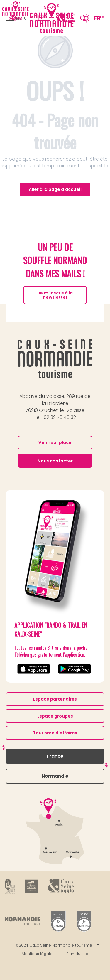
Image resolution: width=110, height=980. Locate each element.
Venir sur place (55, 442)
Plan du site (77, 954)
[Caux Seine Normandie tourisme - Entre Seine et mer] (16, 11)
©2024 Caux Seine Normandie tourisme (54, 945)
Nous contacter (55, 461)
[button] (83, 18)
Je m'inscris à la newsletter (55, 295)
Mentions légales (38, 954)
